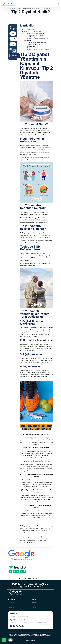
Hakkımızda (12, 602)
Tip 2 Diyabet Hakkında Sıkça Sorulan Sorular (37, 50)
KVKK (14, 49)
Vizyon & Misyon (13, 605)
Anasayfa (12, 9)
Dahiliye (19, 9)
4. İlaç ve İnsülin (32, 48)
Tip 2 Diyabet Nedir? (30, 30)
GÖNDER (15, 56)
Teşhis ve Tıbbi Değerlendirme (33, 37)
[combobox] (13, 39)
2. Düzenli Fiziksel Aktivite (35, 44)
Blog (33, 605)
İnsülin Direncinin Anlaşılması (32, 31)
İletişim (34, 608)
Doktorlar (11, 608)
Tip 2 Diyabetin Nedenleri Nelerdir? (34, 33)
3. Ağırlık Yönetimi (32, 46)
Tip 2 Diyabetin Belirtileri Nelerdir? (34, 35)
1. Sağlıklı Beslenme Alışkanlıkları (37, 42)
